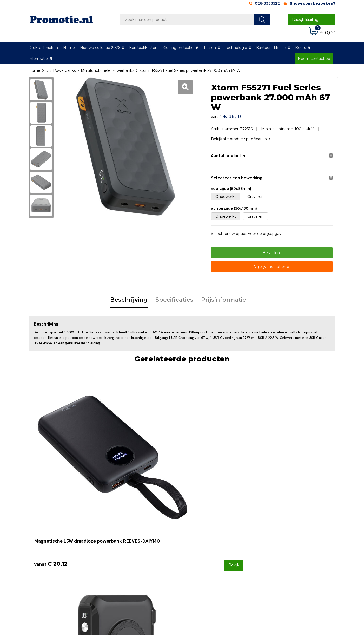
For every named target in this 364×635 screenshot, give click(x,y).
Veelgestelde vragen (131, 534)
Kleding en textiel (178, 48)
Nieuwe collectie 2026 (100, 48)
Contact (196, 527)
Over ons (121, 527)
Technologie (236, 48)
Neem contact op (314, 59)
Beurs (300, 48)
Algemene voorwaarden (286, 527)
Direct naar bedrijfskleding (305, 20)
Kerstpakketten (143, 48)
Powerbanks (64, 70)
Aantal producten (229, 153)
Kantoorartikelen (271, 48)
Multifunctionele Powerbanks (107, 70)
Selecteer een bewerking (237, 175)
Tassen (210, 48)
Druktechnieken (43, 48)
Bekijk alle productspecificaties (241, 136)
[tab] (129, 297)
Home (69, 48)
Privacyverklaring (280, 541)
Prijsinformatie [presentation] (224, 297)
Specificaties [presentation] (174, 297)
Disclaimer (274, 548)
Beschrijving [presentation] (129, 297)
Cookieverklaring (280, 534)
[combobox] (187, 20)
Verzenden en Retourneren (213, 541)
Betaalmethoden (204, 534)
